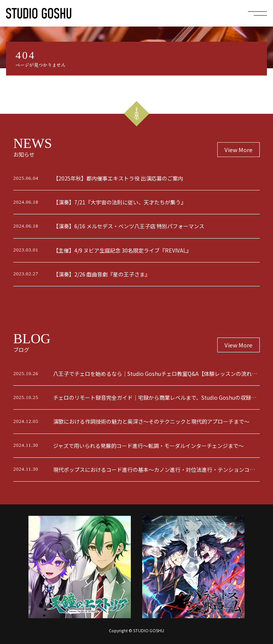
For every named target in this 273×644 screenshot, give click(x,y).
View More (238, 150)
